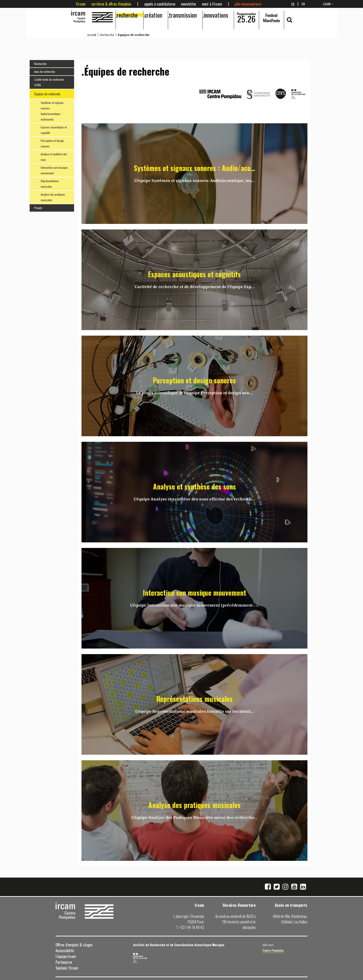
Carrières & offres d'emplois (111, 4)
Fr (293, 4)
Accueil (92, 35)
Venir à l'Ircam (212, 4)
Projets (38, 208)
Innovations (216, 15)
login (327, 4)
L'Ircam (81, 4)
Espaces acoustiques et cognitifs (54, 130)
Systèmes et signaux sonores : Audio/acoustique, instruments (52, 111)
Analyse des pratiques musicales (53, 197)
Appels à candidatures (160, 4)
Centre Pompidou (273, 950)
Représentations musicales (50, 184)
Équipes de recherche (47, 94)
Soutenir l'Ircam (67, 968)
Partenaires (64, 962)
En (303, 4)
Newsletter (189, 4)
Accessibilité (65, 951)
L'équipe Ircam (66, 956)
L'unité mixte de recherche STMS (49, 82)
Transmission (183, 15)
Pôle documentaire (248, 4)
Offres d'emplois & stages (74, 945)
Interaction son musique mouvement (54, 170)
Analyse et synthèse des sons (54, 157)
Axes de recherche (45, 72)
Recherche (127, 15)
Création (153, 15)
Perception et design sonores (52, 143)
